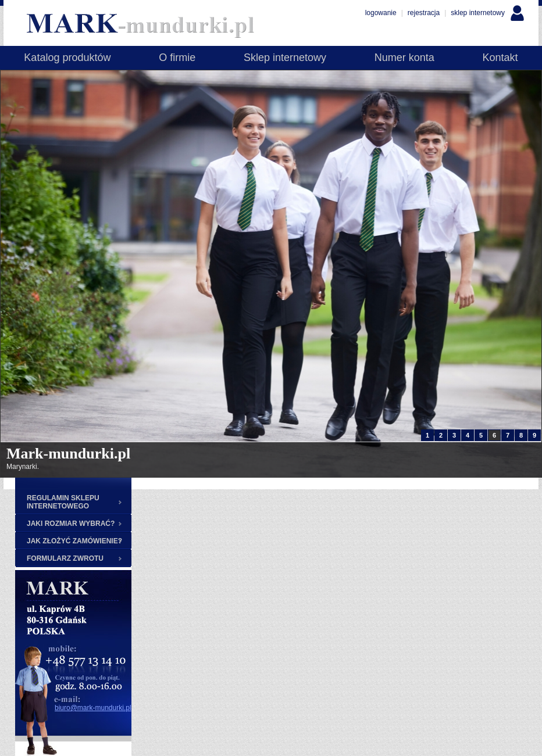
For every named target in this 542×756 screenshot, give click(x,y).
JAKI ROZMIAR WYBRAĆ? (71, 524)
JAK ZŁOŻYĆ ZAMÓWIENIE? (74, 541)
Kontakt (500, 58)
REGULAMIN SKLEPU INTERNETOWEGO (63, 502)
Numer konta (404, 58)
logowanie (381, 13)
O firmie (177, 58)
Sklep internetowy (285, 58)
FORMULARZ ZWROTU (65, 558)
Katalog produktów (67, 58)
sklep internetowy (478, 13)
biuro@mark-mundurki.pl (93, 708)
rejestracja (424, 13)
